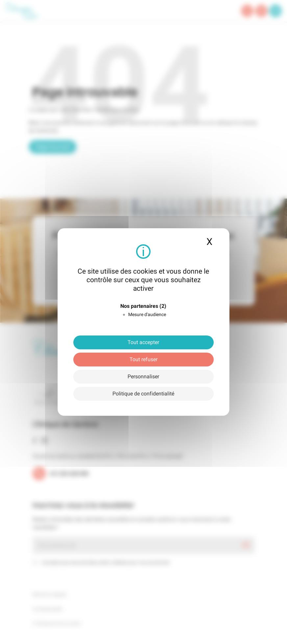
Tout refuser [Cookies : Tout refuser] (143, 359)
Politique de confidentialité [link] (143, 394)
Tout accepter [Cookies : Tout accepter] (143, 342)
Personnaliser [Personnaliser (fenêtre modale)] (143, 376)
